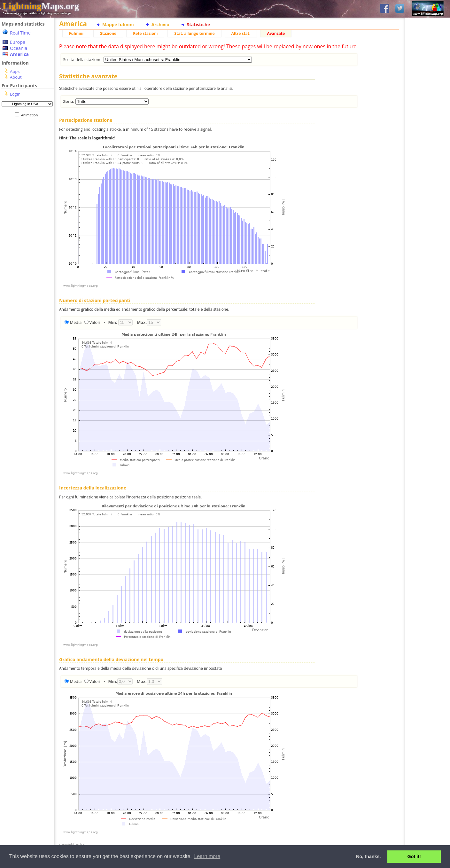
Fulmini (76, 33)
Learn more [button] (207, 856)
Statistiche (198, 24)
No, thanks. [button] (369, 856)
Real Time (20, 33)
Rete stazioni (145, 33)
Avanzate (276, 33)
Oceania (19, 48)
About (16, 77)
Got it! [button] (414, 856)
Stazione (108, 33)
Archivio (160, 24)
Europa (18, 42)
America (19, 54)
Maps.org (41, 6)
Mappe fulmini (118, 24)
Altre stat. (241, 33)
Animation (31, 115)
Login (15, 94)
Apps (15, 71)
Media (76, 322)
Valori (95, 322)
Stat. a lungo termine (194, 33)
